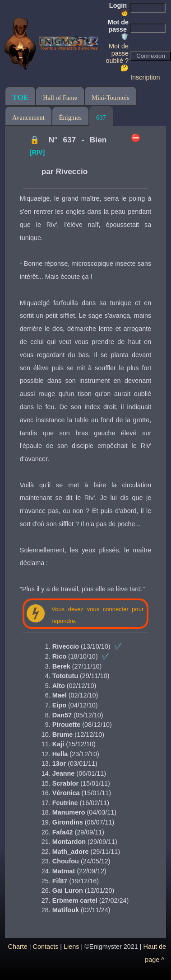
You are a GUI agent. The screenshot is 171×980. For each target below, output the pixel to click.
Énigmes (70, 118)
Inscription (145, 77)
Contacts (46, 947)
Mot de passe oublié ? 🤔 (117, 57)
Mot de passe (118, 29)
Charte (18, 947)
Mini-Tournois (111, 98)
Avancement (28, 118)
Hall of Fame (60, 98)
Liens (71, 947)
